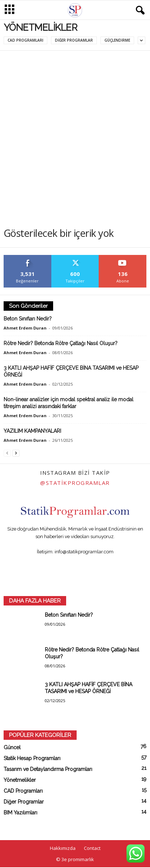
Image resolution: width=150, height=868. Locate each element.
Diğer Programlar (74, 40)
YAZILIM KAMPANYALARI (32, 431)
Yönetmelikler (20, 780)
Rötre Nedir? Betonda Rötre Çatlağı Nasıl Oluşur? (61, 343)
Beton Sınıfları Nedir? (28, 319)
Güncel (12, 747)
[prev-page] (7, 453)
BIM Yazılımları (20, 813)
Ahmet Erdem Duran (25, 328)
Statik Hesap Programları (32, 758)
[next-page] (16, 453)
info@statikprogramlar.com (84, 552)
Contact (92, 848)
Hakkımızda (63, 848)
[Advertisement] (75, 129)
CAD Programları (25, 40)
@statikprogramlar (75, 483)
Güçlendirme (117, 40)
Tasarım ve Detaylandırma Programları (48, 769)
